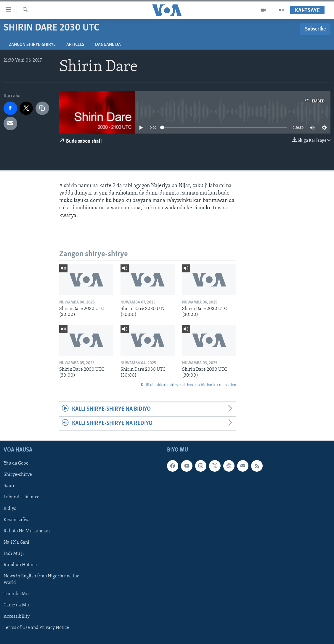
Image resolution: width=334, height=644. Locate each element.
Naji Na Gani (16, 542)
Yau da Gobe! (17, 463)
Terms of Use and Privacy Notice (36, 628)
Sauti (9, 486)
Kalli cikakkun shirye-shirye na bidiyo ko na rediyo (188, 385)
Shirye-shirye (18, 475)
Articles (75, 45)
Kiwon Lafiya (17, 520)
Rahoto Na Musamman (27, 531)
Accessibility (17, 616)
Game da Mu (16, 605)
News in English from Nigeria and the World (41, 579)
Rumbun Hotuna (20, 565)
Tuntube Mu (16, 594)
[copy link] (42, 108)
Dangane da (108, 45)
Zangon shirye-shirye (32, 45)
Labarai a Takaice (21, 497)
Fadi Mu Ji (14, 554)
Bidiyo (10, 509)
